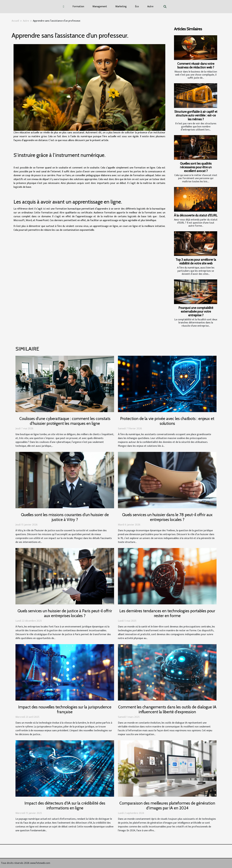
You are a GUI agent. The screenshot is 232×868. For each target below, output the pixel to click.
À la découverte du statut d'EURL (196, 215)
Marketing (121, 7)
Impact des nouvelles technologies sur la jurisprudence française (65, 709)
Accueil (15, 21)
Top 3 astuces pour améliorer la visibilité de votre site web (196, 261)
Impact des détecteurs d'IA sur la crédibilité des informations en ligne (65, 806)
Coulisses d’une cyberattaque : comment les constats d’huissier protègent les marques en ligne (65, 421)
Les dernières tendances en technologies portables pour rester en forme (167, 613)
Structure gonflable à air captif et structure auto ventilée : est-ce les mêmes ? (196, 115)
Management (100, 7)
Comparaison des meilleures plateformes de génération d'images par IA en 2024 (167, 806)
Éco (137, 7)
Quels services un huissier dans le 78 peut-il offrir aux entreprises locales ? (167, 517)
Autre (150, 7)
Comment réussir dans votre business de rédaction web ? (196, 65)
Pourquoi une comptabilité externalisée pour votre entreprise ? (196, 311)
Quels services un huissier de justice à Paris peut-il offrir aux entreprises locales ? (65, 613)
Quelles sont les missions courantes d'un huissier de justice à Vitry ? (65, 517)
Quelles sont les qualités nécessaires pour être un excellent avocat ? (196, 167)
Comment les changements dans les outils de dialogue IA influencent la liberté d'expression (167, 709)
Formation (78, 7)
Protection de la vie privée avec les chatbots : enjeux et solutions (167, 421)
